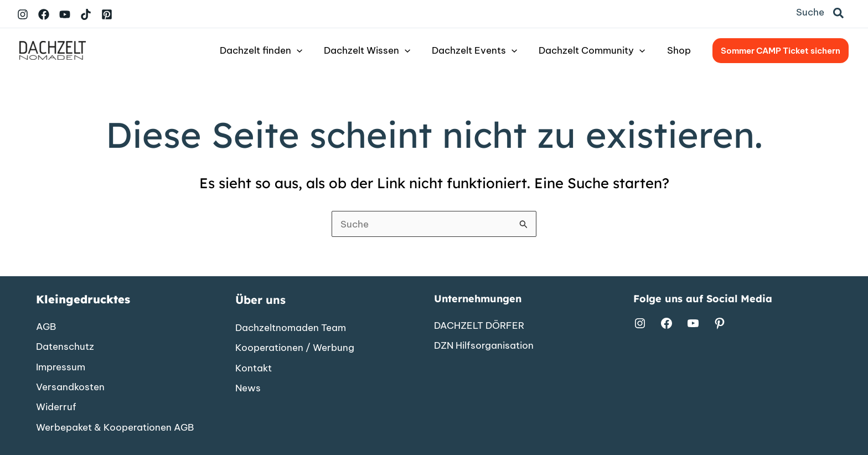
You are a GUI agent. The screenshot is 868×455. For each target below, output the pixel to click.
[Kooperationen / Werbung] (295, 347)
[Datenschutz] (65, 346)
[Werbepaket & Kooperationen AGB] (115, 427)
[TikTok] (86, 14)
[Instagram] (23, 14)
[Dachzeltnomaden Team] (291, 327)
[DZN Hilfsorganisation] (484, 345)
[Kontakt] (254, 368)
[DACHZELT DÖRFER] (479, 324)
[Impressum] (61, 366)
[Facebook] (44, 14)
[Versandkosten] (70, 386)
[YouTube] (65, 14)
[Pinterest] (107, 14)
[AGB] (46, 326)
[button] (839, 14)
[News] (248, 387)
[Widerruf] (56, 407)
